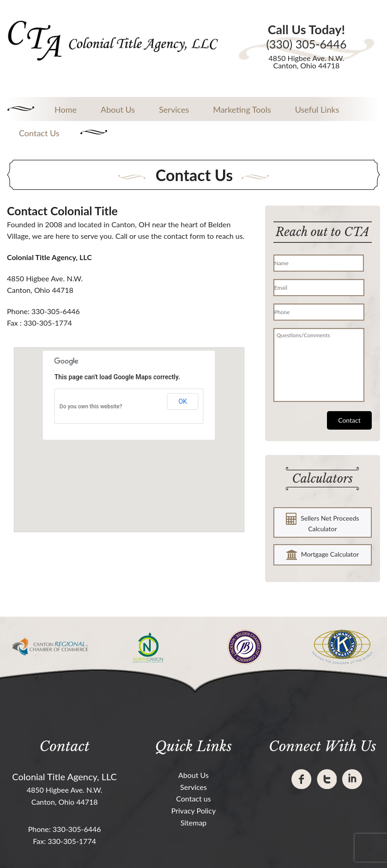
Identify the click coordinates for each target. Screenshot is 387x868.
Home (66, 109)
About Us (118, 109)
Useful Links (317, 109)
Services (174, 109)
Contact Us (39, 133)
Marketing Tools (242, 109)
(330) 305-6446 (306, 44)
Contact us (193, 798)
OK (182, 401)
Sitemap (194, 822)
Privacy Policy (194, 810)
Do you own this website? (91, 407)
